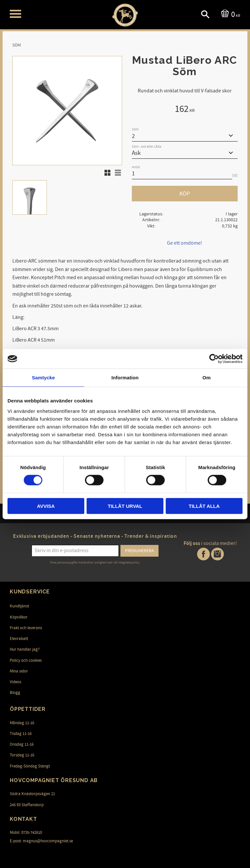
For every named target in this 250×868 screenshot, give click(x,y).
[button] (15, 14)
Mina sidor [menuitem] (19, 671)
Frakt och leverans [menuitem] (26, 628)
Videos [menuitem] (15, 682)
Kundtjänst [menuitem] (19, 606)
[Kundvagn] (229, 14)
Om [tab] (207, 378)
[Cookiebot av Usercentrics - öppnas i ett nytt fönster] (214, 359)
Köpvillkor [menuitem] (19, 617)
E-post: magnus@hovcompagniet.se (41, 841)
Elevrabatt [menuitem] (19, 639)
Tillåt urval (125, 506)
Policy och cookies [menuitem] (26, 660)
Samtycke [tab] (43, 378)
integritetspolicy (129, 563)
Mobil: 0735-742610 (26, 833)
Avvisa (46, 506)
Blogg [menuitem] (15, 693)
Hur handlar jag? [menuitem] (25, 649)
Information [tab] (125, 378)
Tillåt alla (204, 506)
